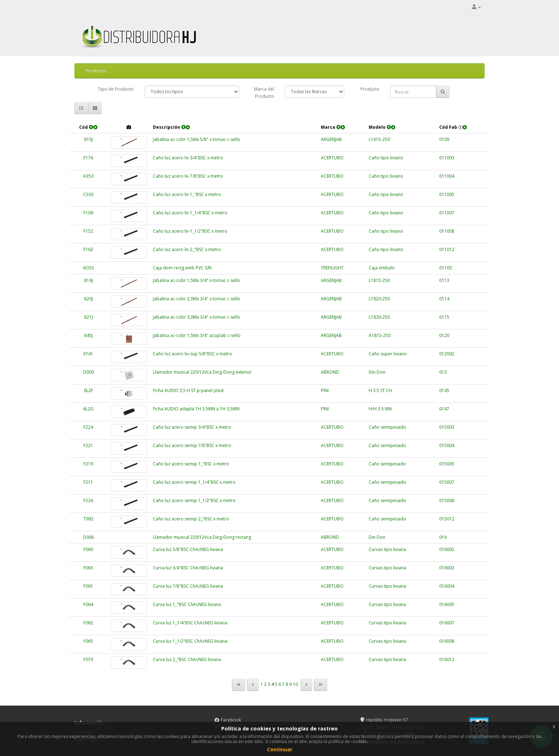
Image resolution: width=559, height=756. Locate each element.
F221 (88, 445)
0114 (444, 299)
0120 (444, 335)
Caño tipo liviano (386, 158)
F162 (88, 249)
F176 (88, 158)
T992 (88, 519)
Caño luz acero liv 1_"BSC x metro (187, 194)
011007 (447, 213)
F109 (88, 213)
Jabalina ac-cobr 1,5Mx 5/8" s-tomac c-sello (197, 139)
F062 (88, 623)
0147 (444, 409)
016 (443, 537)
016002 (447, 549)
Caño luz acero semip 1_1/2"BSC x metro (194, 500)
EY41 (88, 354)
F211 (88, 482)
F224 (88, 427)
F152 (88, 231)
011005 (447, 194)
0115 (444, 317)
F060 (88, 549)
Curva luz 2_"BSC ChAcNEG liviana (187, 659)
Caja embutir (382, 268)
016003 (447, 568)
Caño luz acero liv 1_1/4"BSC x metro (190, 213)
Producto (370, 89)
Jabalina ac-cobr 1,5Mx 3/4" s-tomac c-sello (197, 280)
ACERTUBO (332, 158)
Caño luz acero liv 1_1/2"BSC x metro (190, 231)
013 (443, 372)
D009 (88, 372)
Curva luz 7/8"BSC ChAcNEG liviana (188, 586)
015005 (447, 464)
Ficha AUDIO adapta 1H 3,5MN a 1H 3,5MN (196, 409)
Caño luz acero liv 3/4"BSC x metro (188, 158)
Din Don (377, 372)
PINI (325, 390)
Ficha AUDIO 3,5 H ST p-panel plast (188, 390)
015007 (447, 482)
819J (88, 280)
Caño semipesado (387, 427)
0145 (444, 390)
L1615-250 (379, 139)
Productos (96, 71)
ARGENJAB (331, 139)
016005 (447, 604)
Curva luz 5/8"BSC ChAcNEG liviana (188, 549)
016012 (447, 659)
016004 (447, 586)
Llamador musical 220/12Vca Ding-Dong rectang (202, 537)
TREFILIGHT (332, 268)
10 (295, 684)
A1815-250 (380, 335)
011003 (447, 158)
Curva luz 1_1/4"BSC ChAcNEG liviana (190, 623)
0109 (444, 139)
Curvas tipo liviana (387, 549)
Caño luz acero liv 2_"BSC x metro (187, 249)
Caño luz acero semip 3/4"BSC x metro (192, 427)
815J (88, 139)
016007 (447, 623)
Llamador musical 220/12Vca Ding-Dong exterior (202, 372)
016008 (447, 641)
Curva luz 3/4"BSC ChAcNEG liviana (188, 568)
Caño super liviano (388, 354)
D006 (88, 537)
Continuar (280, 749)
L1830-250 (379, 317)
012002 (447, 354)
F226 (88, 500)
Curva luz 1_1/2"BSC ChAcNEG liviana (190, 641)
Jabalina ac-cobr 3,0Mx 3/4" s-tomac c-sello (197, 317)
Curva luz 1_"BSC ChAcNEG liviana (187, 604)
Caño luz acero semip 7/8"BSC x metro (192, 445)
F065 (88, 641)
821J (88, 317)
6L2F (88, 390)
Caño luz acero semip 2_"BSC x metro (191, 519)
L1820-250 (379, 299)
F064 (88, 604)
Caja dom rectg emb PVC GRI (182, 268)
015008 (447, 500)
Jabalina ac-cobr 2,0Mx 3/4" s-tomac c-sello (197, 299)
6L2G (88, 409)
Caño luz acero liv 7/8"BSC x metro (188, 176)
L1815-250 (379, 280)
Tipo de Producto (116, 89)
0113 (444, 280)
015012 (447, 519)
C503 (88, 194)
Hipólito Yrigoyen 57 (384, 720)
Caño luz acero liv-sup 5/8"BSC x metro (192, 354)
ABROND (330, 372)
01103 (446, 268)
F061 (88, 586)
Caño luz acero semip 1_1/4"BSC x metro (194, 482)
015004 (447, 445)
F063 (88, 568)
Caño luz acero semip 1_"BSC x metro (191, 464)
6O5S (88, 268)
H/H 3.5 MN (380, 409)
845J (88, 335)
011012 (447, 249)
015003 (447, 427)
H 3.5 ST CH (380, 390)
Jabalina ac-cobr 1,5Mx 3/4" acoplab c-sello (197, 335)
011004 (447, 176)
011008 (447, 231)
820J (88, 299)
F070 (88, 659)
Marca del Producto (264, 93)
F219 (88, 464)
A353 (88, 176)
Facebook (231, 720)
